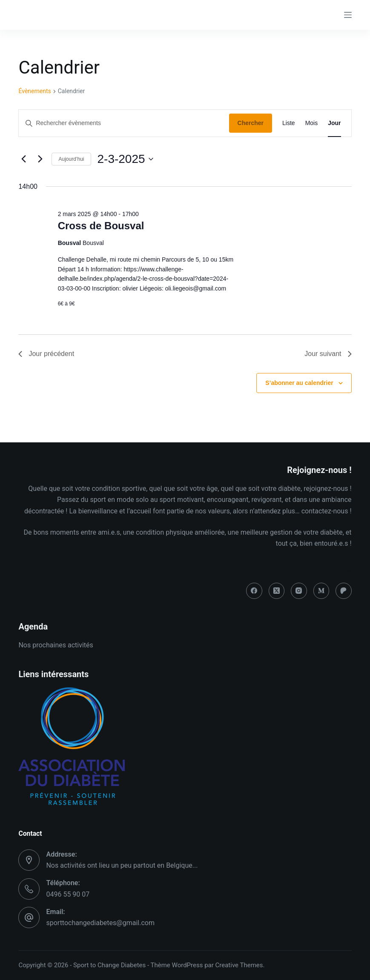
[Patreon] (344, 591)
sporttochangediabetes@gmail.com (100, 923)
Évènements (34, 91)
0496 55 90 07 (68, 894)
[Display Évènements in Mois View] (312, 123)
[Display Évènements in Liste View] (289, 123)
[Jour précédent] (23, 159)
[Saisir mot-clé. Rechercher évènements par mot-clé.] (124, 123)
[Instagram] (299, 591)
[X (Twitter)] (277, 591)
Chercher (251, 123)
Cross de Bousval (101, 226)
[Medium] (321, 591)
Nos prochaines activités (56, 645)
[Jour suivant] (40, 159)
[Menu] (348, 15)
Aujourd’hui (71, 159)
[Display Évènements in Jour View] (334, 123)
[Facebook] (254, 591)
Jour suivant (328, 354)
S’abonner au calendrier (299, 383)
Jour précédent (46, 354)
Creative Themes (239, 965)
